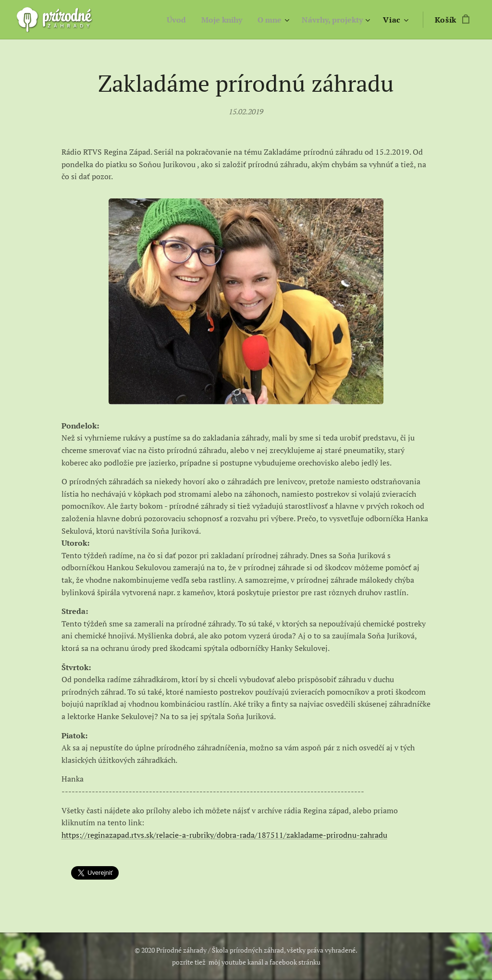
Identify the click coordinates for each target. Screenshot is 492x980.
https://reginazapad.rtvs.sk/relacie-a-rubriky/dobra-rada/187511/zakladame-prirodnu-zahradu (224, 835)
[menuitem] (167, 20)
